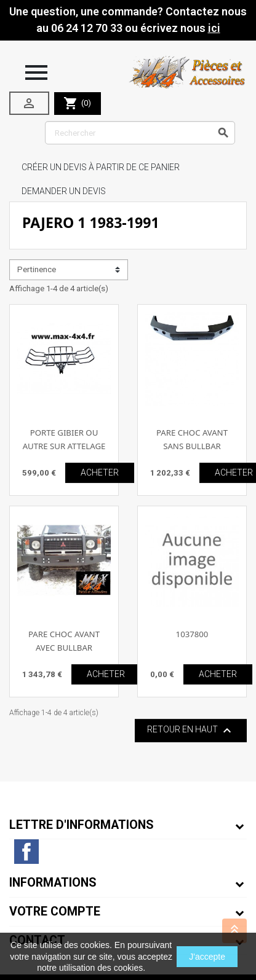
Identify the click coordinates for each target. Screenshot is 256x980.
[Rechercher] (140, 133)
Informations (53, 883)
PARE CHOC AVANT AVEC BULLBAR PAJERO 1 (64, 647)
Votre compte (55, 911)
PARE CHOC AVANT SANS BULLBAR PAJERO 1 (192, 446)
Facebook (26, 852)
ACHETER (100, 472)
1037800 (192, 634)
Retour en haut (191, 731)
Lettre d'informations (82, 825)
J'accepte (207, 957)
